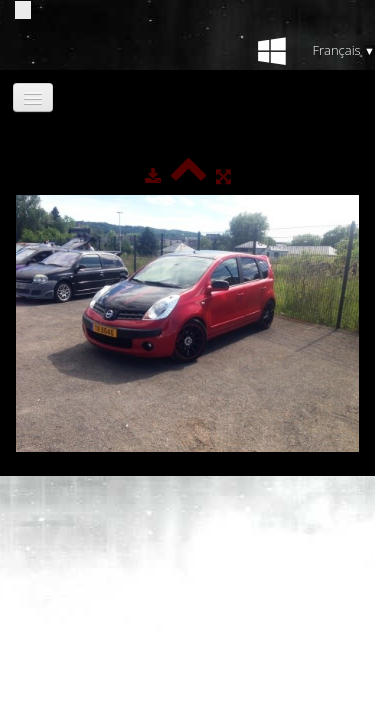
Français (343, 50)
